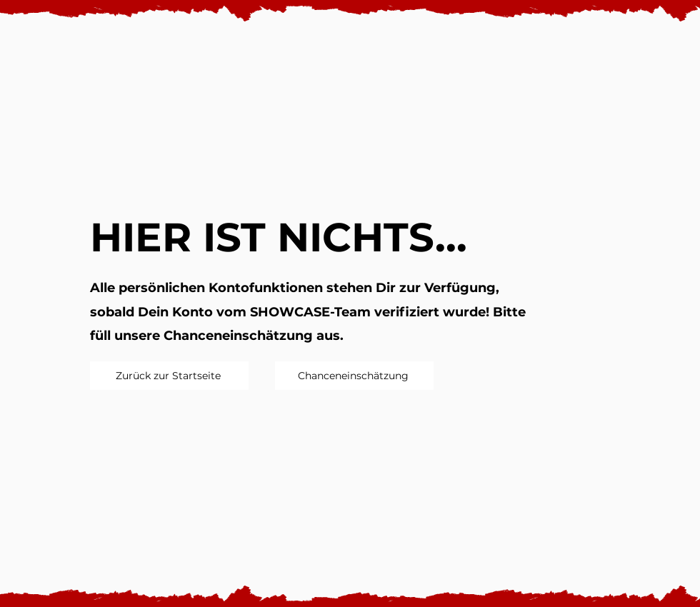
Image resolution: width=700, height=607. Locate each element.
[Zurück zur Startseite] (169, 376)
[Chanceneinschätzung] (354, 376)
